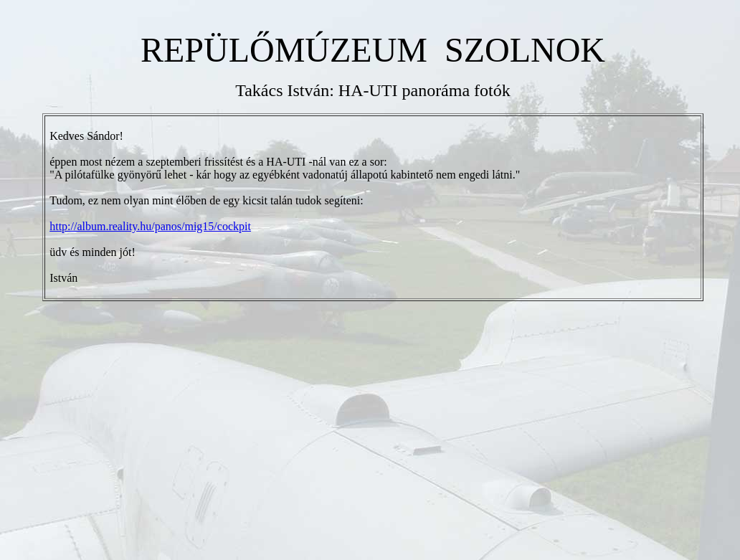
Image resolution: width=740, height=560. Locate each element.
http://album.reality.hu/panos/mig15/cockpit (150, 226)
